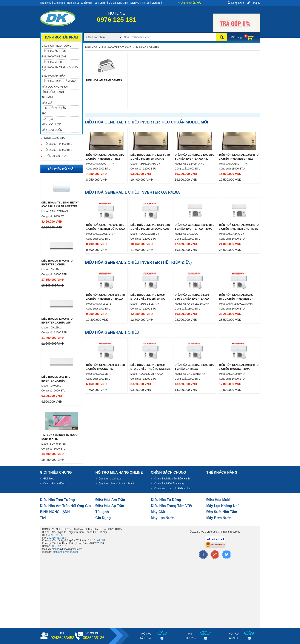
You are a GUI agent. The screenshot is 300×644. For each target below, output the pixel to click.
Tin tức (145, 3)
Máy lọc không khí (223, 506)
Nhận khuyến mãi (190, 3)
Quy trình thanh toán (110, 479)
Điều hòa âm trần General (105, 80)
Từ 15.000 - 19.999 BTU (58, 150)
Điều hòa (91, 48)
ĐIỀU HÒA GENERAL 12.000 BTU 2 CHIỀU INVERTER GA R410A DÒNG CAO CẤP (148, 299)
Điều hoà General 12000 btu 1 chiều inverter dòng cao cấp (150, 229)
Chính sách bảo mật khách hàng (173, 488)
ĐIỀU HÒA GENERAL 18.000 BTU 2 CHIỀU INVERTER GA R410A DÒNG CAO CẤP (192, 299)
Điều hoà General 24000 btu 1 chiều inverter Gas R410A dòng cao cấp (239, 229)
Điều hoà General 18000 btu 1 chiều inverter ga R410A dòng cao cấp (195, 229)
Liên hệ (156, 3)
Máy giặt (158, 512)
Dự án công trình (118, 3)
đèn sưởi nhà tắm (222, 512)
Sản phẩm (100, 3)
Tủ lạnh (102, 512)
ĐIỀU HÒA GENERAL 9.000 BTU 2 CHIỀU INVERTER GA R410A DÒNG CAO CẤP (106, 299)
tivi (43, 518)
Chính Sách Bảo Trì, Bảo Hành (172, 479)
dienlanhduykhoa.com (65, 552)
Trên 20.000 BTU (55, 156)
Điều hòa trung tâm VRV (172, 506)
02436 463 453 (57, 538)
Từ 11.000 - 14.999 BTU (58, 144)
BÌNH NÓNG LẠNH (55, 512)
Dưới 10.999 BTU (55, 138)
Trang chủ (46, 3)
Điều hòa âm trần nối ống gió (65, 506)
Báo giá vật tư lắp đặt (80, 3)
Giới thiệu (59, 3)
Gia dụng (103, 518)
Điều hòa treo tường (57, 500)
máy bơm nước (219, 518)
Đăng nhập (238, 3)
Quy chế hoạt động (54, 484)
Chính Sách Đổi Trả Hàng (169, 484)
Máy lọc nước (163, 518)
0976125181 (59, 546)
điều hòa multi (218, 500)
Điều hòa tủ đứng (166, 500)
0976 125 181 (55, 535)
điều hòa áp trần (110, 506)
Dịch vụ (135, 3)
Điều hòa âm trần (110, 500)
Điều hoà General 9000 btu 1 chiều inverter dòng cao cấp (106, 229)
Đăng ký (255, 3)
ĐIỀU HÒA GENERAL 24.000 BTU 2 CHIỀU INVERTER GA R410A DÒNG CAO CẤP (236, 299)
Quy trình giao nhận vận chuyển (117, 484)
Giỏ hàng (236, 37)
